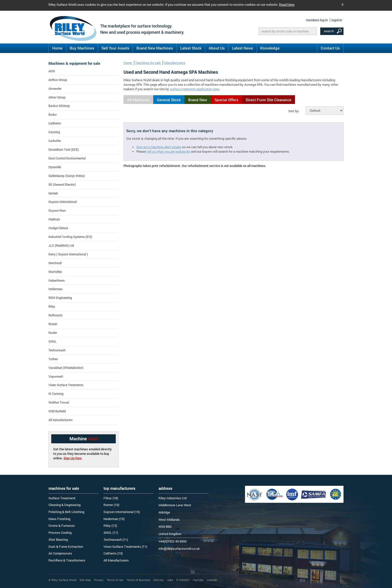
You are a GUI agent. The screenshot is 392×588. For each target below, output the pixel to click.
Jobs (170, 580)
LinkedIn (212, 580)
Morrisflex (55, 272)
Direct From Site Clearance (268, 100)
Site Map (85, 580)
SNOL (52, 341)
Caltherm (55, 123)
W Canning (56, 394)
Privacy (99, 580)
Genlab (53, 193)
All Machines (138, 100)
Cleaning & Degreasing (64, 505)
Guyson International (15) (122, 512)
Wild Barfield (57, 411)
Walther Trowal (59, 402)
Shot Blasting (58, 540)
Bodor (53, 114)
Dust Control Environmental (67, 158)
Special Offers (226, 100)
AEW (52, 71)
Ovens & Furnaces (62, 526)
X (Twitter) (183, 580)
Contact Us (330, 48)
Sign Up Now (73, 458)
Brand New (198, 100)
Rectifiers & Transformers (67, 560)
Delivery (159, 580)
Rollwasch (55, 315)
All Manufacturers (116, 560)
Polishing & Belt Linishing (66, 512)
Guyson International (63, 202)
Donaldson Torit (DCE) (64, 149)
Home (57, 48)
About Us (217, 48)
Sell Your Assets (115, 48)
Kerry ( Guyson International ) (68, 254)
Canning (54, 132)
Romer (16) (111, 505)
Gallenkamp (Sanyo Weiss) (67, 176)
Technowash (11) (116, 540)
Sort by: (294, 111)
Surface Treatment (62, 498)
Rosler (53, 333)
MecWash (55, 263)
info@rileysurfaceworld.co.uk (179, 549)
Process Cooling (60, 533)
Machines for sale (148, 63)
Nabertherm (56, 280)
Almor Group (57, 97)
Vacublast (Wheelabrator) (66, 368)
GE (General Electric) (62, 184)
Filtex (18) (111, 498)
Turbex (53, 359)
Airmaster (55, 88)
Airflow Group (58, 80)
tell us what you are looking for (168, 151)
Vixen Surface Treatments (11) (125, 547)
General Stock (169, 100)
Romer (53, 324)
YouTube (198, 580)
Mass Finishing (59, 519)
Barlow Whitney (59, 106)
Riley (52, 306)
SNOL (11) (111, 533)
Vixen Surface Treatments (66, 385)
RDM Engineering (60, 298)
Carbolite (55, 141)
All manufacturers (60, 420)
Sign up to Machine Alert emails (159, 147)
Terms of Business (138, 580)
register (337, 20)
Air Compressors (60, 553)
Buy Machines (82, 48)
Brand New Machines (155, 48)
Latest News (242, 48)
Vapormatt (56, 376)
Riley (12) (110, 526)
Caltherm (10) (113, 553)
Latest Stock (191, 48)
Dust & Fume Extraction (66, 547)
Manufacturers (175, 63)
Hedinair (54, 219)
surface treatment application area (194, 89)
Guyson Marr (57, 210)
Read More (287, 4)
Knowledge (270, 48)
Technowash (57, 350)
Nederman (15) (114, 519)
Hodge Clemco (58, 228)
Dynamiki (55, 167)
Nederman (55, 289)
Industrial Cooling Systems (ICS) (70, 237)
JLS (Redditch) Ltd (61, 245)
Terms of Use (115, 580)
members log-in (317, 20)
